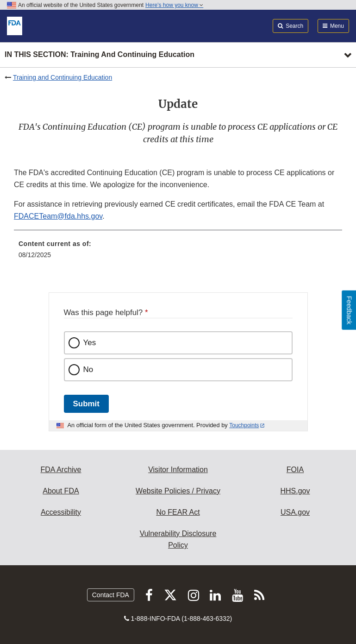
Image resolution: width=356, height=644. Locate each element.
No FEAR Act (178, 512)
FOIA (295, 470)
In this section (100, 55)
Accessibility (61, 512)
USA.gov (295, 512)
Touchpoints (244, 425)
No (88, 369)
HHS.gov (295, 491)
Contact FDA (111, 595)
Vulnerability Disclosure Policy (178, 540)
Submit (86, 404)
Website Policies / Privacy (178, 491)
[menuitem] (178, 253)
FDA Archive (61, 470)
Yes (90, 343)
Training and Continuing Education (62, 77)
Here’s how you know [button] (174, 5)
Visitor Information (178, 470)
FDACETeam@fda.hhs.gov (58, 216)
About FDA (61, 491)
